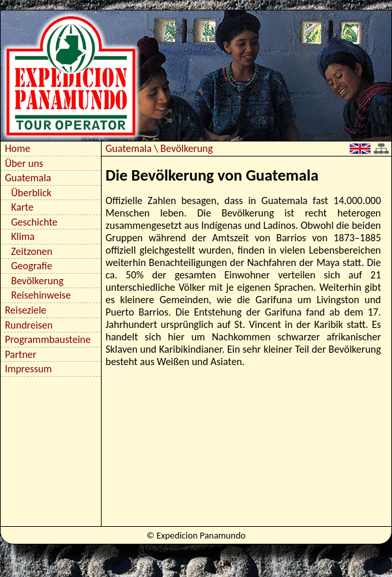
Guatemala (28, 178)
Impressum (28, 369)
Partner (20, 354)
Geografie (32, 266)
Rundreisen (29, 325)
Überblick (31, 193)
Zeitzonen (32, 251)
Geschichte (34, 222)
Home (17, 148)
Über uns (24, 163)
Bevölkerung (37, 281)
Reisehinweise (41, 295)
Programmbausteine (48, 339)
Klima (23, 236)
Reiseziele (25, 310)
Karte (22, 207)
